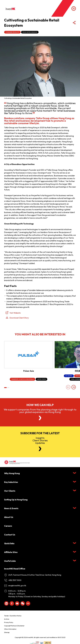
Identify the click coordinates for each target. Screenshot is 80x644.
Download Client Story (19, 318)
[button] (5, 388)
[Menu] (74, 9)
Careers (8, 526)
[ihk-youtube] (17, 603)
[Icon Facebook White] (12, 603)
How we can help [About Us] (40, 405)
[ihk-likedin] (6, 603)
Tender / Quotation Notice (13, 616)
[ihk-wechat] (23, 603)
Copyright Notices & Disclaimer (14, 626)
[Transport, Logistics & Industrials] (22, 379)
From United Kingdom (30, 32)
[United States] (41, 379)
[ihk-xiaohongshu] (28, 603)
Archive (7, 619)
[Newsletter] (40, 449)
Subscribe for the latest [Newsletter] (40, 433)
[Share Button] (74, 23)
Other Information (10, 629)
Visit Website (15, 313)
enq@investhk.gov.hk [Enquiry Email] (17, 586)
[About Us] (40, 418)
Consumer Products (12, 32)
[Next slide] (74, 387)
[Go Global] (69, 376)
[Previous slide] (68, 387)
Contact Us (10, 535)
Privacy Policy (9, 622)
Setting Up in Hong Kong (16, 500)
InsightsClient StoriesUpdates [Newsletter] (40, 440)
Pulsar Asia (29, 371)
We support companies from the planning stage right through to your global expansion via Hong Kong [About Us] (40, 411)
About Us (9, 517)
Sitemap (7, 632)
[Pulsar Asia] (29, 355)
